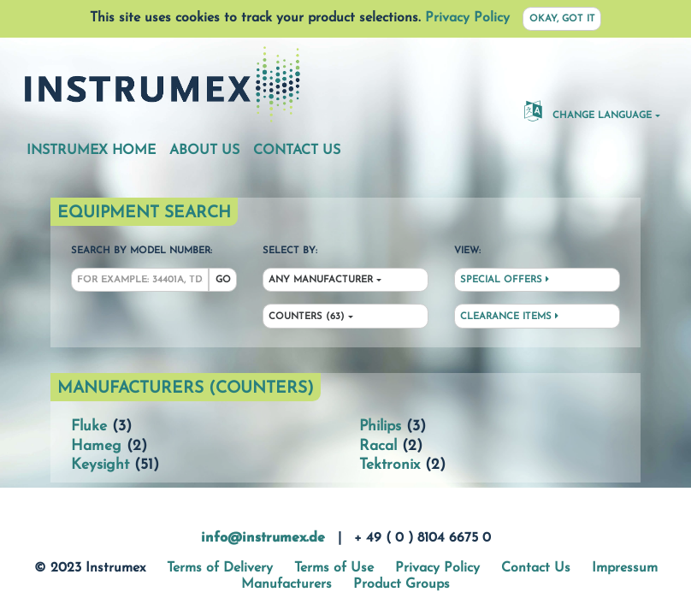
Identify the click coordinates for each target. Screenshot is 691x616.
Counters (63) (307, 317)
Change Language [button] (588, 110)
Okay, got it (562, 19)
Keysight (100, 465)
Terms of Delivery (220, 568)
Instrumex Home (91, 151)
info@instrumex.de (263, 538)
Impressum (625, 568)
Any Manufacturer (321, 280)
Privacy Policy (467, 18)
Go (223, 280)
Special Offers (505, 280)
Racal (378, 446)
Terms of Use (334, 568)
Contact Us (297, 151)
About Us (204, 151)
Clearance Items (509, 317)
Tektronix (390, 465)
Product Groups (402, 584)
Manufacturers (286, 584)
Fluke (89, 426)
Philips (380, 426)
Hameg (96, 446)
